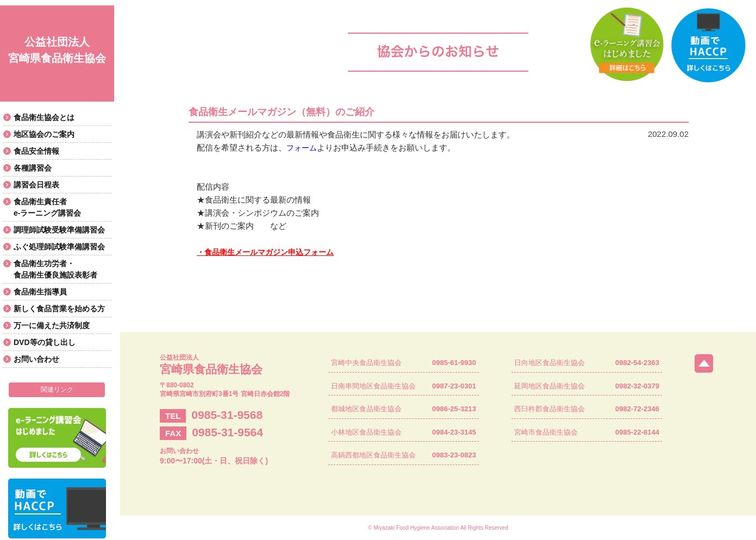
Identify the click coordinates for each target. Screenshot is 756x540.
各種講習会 (33, 168)
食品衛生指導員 (40, 292)
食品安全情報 (36, 151)
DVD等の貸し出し (45, 342)
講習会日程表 (36, 185)
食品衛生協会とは (44, 117)
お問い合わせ (36, 359)
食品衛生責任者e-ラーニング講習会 (47, 207)
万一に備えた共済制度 (52, 325)
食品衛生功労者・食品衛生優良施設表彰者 (55, 269)
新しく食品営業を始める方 (59, 309)
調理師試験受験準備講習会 (59, 230)
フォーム (302, 148)
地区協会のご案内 (44, 134)
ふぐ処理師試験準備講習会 (59, 247)
